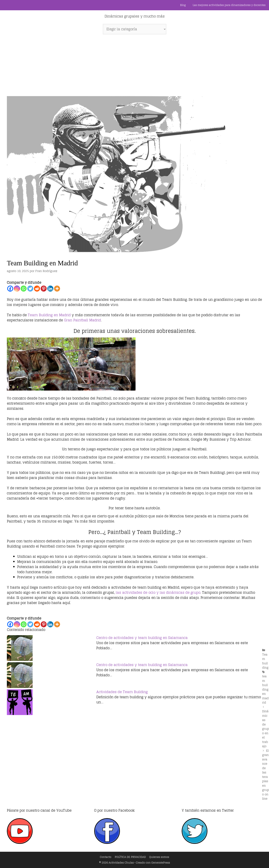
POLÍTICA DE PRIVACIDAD (130, 857)
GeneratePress (161, 863)
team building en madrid (265, 689)
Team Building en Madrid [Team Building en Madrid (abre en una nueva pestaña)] (49, 315)
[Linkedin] (50, 289)
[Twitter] (30, 289)
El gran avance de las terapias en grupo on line (266, 775)
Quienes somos (159, 857)
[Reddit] (37, 289)
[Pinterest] (44, 289)
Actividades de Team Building (122, 692)
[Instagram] (17, 289)
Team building (265, 661)
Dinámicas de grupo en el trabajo (266, 729)
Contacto (106, 857)
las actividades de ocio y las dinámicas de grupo (158, 593)
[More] (57, 289)
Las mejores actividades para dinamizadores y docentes (229, 5)
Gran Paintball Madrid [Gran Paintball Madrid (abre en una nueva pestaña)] (82, 320)
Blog (183, 5)
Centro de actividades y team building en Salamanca (142, 638)
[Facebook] (10, 289)
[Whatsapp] (24, 289)
